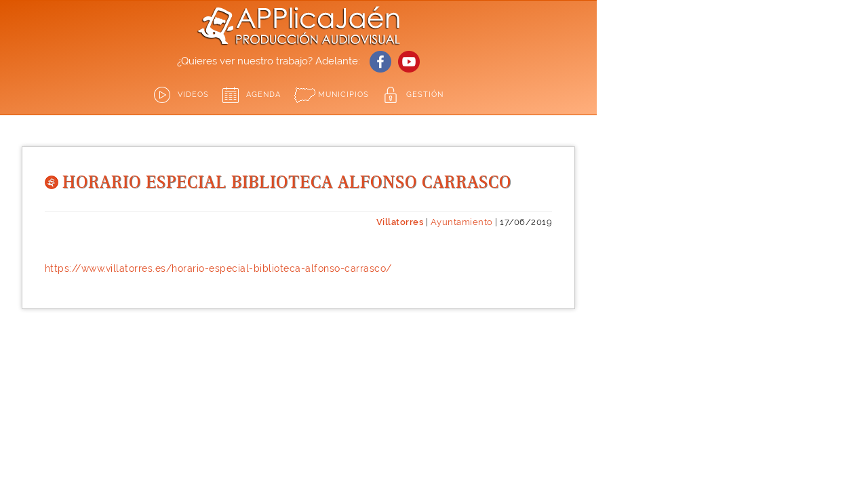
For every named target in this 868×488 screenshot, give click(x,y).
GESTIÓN (425, 95)
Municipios (343, 95)
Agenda (263, 95)
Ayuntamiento (462, 222)
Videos (193, 95)
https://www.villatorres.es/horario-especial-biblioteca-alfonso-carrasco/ (218, 268)
